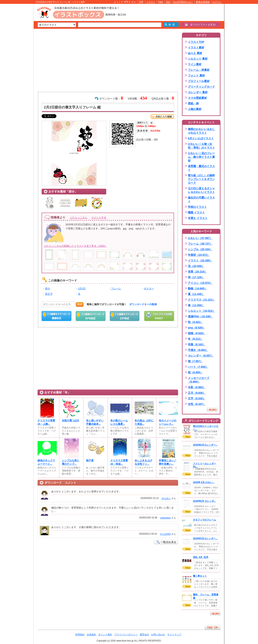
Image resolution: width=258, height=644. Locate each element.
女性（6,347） (197, 404)
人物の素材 (195, 109)
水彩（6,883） (197, 387)
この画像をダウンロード (57, 316)
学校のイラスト (197, 207)
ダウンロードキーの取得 (143, 304)
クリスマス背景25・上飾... (46, 422)
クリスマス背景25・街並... (119, 462)
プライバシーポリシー (126, 635)
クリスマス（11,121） (201, 300)
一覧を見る (212, 410)
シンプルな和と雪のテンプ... (71, 462)
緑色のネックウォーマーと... (46, 462)
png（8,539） (196, 328)
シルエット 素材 (198, 59)
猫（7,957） (195, 361)
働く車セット (200, 576)
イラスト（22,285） (200, 260)
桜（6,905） (195, 372)
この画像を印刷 (159, 316)
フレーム (116, 289)
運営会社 (144, 635)
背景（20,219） (197, 272)
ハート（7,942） (198, 367)
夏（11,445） (196, 294)
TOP (141, 2)
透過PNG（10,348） (200, 316)
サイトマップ (174, 635)
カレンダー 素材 (198, 92)
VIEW (187, 437)
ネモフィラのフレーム (204, 520)
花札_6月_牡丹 (201, 557)
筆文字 (49, 294)
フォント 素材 (196, 75)
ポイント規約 (105, 635)
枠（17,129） (196, 277)
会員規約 (91, 635)
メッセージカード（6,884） (199, 380)
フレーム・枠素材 (199, 70)
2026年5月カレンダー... (205, 538)
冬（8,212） (195, 339)
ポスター (149, 289)
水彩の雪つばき (71, 420)
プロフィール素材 (199, 81)
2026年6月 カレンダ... (204, 501)
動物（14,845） (197, 288)
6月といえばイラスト (201, 138)
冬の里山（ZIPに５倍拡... (144, 422)
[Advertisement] (15, 64)
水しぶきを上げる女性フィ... (143, 462)
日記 (168, 2)
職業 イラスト (196, 212)
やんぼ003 (165, 534)
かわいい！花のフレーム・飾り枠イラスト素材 (201, 157)
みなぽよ (166, 498)
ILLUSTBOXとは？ (183, 2)
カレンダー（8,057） (201, 356)
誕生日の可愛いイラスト (201, 199)
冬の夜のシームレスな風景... (119, 422)
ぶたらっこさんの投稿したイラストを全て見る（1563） (75, 246)
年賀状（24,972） (199, 255)
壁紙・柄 (193, 103)
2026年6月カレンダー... (205, 445)
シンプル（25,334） (200, 249)
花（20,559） (196, 266)
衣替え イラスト (198, 218)
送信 (80, 304)
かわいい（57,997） (200, 238)
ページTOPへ (213, 627)
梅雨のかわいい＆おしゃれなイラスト (201, 131)
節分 (48, 289)
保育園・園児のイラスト (201, 168)
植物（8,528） (197, 333)
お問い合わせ (158, 635)
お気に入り (162, 117)
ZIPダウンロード (125, 316)
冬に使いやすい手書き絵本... (95, 422)
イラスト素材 (196, 47)
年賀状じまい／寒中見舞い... (168, 462)
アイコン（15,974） (200, 283)
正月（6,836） (197, 393)
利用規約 (80, 635)
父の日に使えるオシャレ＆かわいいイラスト (201, 190)
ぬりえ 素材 (195, 53)
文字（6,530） (197, 398)
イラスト (151, 2)
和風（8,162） (197, 344)
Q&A (161, 2)
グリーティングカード (201, 87)
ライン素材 (195, 64)
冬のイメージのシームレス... (168, 422)
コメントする (99, 218)
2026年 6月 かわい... (204, 482)
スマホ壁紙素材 (197, 98)
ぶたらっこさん (79, 218)
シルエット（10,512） (201, 311)
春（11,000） (196, 305)
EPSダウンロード (91, 316)
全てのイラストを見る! (201, 25)
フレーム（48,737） (200, 244)
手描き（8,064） (198, 350)
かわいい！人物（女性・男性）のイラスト (201, 146)
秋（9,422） (195, 322)
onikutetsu (165, 518)
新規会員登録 (203, 2)
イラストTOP (196, 42)
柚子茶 (90, 460)
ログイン (217, 2)
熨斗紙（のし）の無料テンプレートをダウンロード (201, 179)
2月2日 (82, 289)
